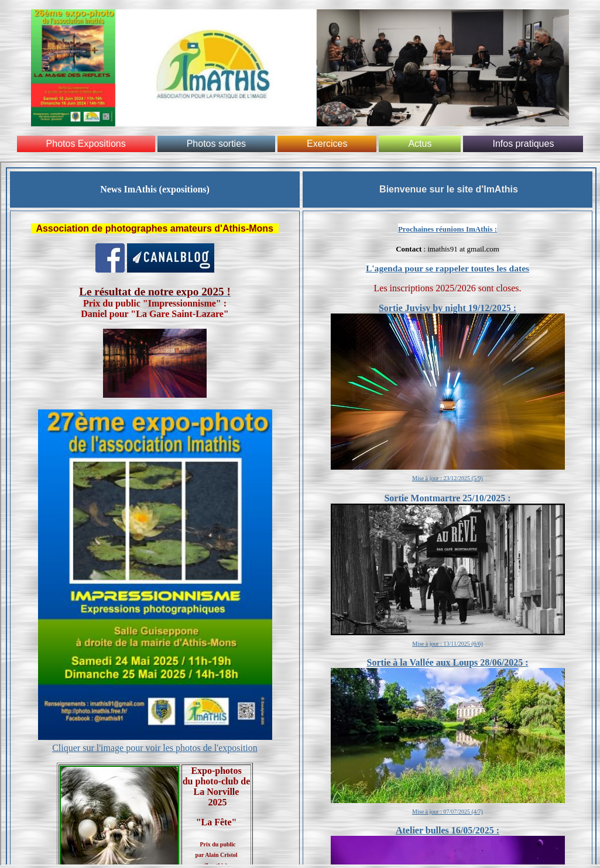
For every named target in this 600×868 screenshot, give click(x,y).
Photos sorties (216, 144)
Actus (420, 144)
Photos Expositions (86, 144)
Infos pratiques (523, 144)
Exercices (327, 144)
